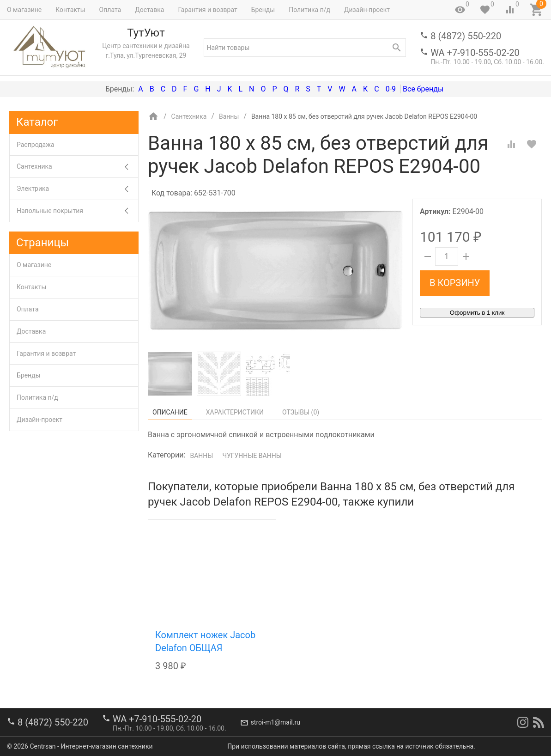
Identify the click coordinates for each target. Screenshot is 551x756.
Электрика (77, 189)
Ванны (201, 456)
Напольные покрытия (77, 211)
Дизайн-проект (367, 10)
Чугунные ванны (252, 456)
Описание (170, 412)
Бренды (263, 10)
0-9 (391, 89)
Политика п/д (309, 10)
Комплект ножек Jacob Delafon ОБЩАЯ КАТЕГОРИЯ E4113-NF (205, 648)
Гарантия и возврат (207, 10)
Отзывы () (301, 412)
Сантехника (77, 167)
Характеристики (235, 412)
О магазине (24, 10)
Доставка (149, 10)
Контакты (70, 10)
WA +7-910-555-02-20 (475, 53)
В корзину (455, 283)
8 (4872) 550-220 (466, 36)
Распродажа (36, 145)
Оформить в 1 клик (477, 313)
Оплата (110, 10)
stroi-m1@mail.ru (275, 722)
